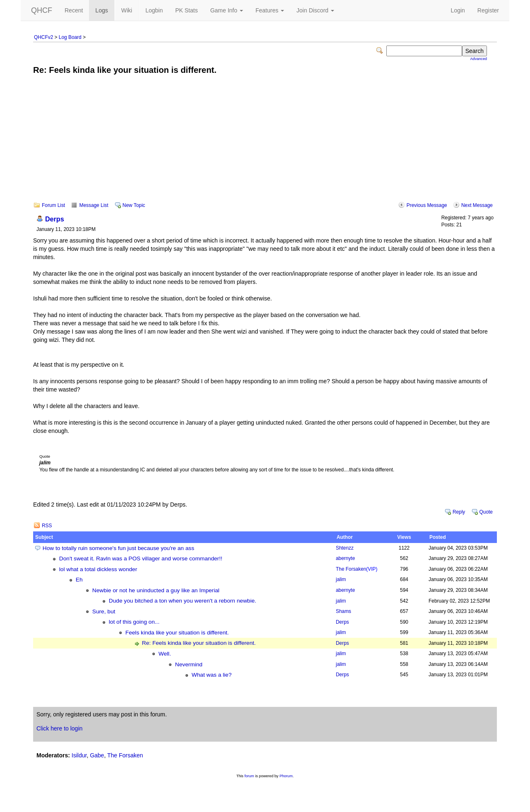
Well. (165, 654)
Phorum (286, 776)
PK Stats (186, 10)
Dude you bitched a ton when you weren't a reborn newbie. (183, 601)
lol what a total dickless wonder (98, 569)
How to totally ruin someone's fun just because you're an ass (118, 548)
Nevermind (189, 664)
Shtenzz (345, 548)
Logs (101, 10)
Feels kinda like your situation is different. (177, 633)
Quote (486, 512)
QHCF (42, 10)
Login (458, 10)
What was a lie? (212, 675)
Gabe (97, 755)
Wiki (127, 10)
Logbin (154, 10)
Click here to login (59, 728)
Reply (459, 512)
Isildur (79, 755)
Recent (74, 10)
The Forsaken (357, 569)
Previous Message (427, 205)
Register (488, 10)
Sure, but (104, 611)
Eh (79, 580)
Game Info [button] (227, 10)
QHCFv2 (43, 37)
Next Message (477, 205)
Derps (55, 219)
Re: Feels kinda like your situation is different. (199, 643)
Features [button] (270, 10)
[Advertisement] (265, 144)
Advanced (479, 59)
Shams (343, 611)
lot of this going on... (134, 622)
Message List (94, 205)
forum (249, 776)
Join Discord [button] (315, 10)
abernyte (345, 558)
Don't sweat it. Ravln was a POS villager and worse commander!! (141, 559)
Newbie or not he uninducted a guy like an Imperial (156, 590)
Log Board (70, 37)
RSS (47, 526)
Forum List (53, 205)
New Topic (134, 205)
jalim (341, 579)
